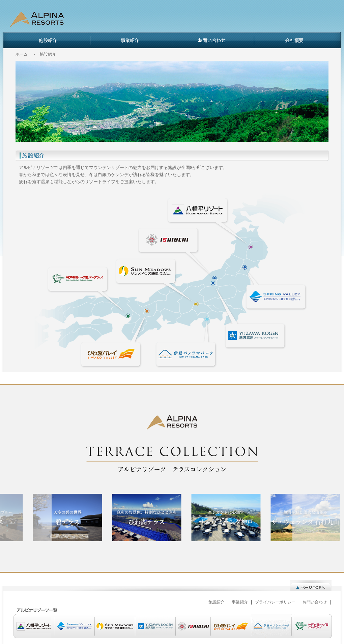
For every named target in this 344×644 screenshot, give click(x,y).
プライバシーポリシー (275, 602)
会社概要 (297, 40)
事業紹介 (131, 40)
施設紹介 (47, 40)
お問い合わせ (213, 40)
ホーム (22, 54)
